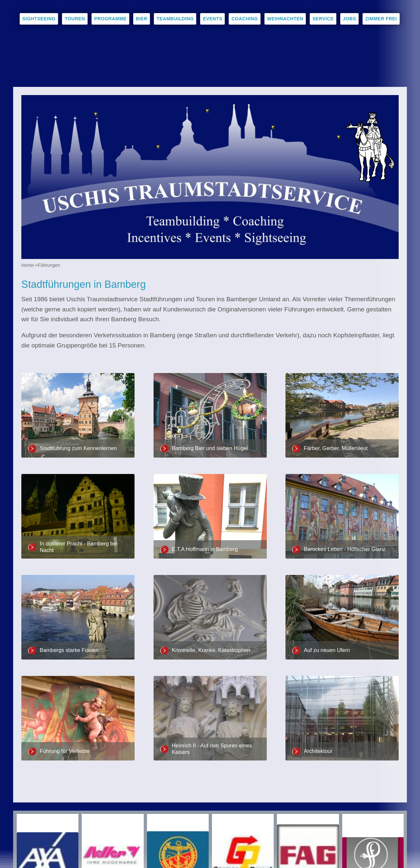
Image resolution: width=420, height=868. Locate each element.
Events (212, 19)
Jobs (349, 19)
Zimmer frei (381, 19)
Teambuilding (175, 19)
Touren (75, 19)
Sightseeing (39, 19)
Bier (142, 19)
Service (323, 19)
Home (27, 265)
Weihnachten (285, 19)
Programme (110, 19)
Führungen (49, 265)
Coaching (244, 19)
